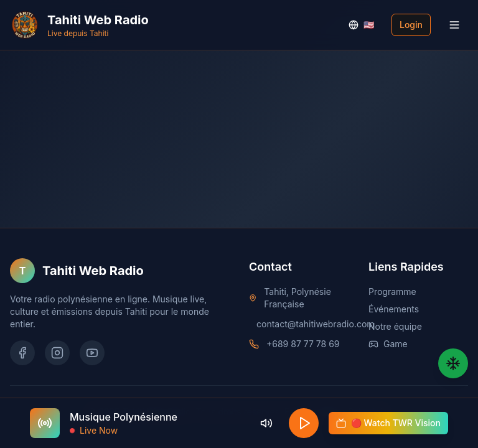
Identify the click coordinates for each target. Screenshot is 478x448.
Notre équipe (395, 326)
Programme (392, 292)
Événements (394, 309)
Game (388, 344)
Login (411, 25)
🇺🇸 (361, 25)
